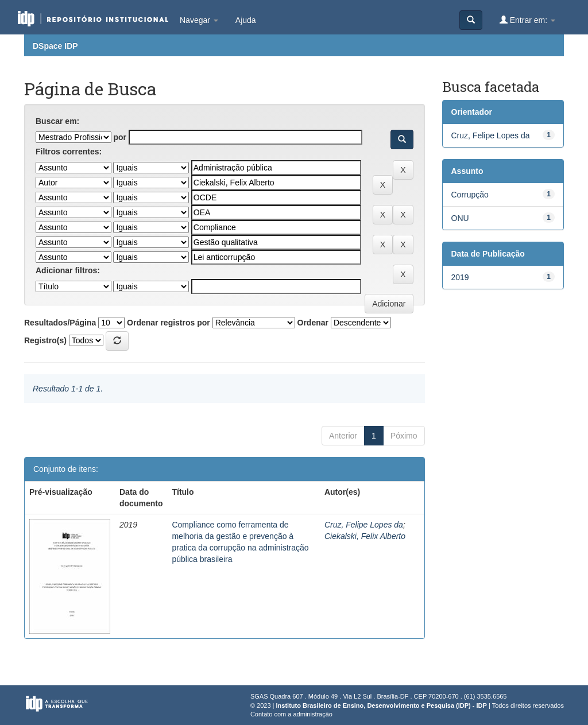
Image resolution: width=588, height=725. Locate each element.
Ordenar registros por (169, 323)
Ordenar (313, 323)
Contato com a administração (291, 714)
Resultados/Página (60, 323)
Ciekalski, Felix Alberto (365, 536)
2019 (460, 277)
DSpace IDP (55, 46)
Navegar (199, 20)
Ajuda (246, 20)
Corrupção (470, 195)
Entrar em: (527, 20)
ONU (460, 218)
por (120, 137)
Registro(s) (45, 340)
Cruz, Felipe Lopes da (364, 525)
